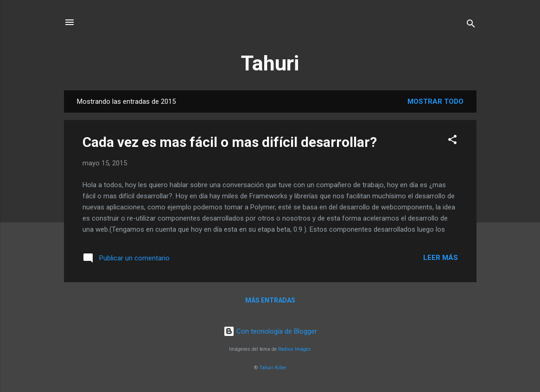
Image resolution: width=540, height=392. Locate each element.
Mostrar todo (435, 101)
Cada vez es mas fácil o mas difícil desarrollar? (230, 142)
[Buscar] (471, 25)
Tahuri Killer (273, 368)
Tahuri (270, 63)
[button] (452, 141)
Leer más (441, 258)
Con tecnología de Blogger (270, 331)
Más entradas (270, 300)
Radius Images (295, 349)
